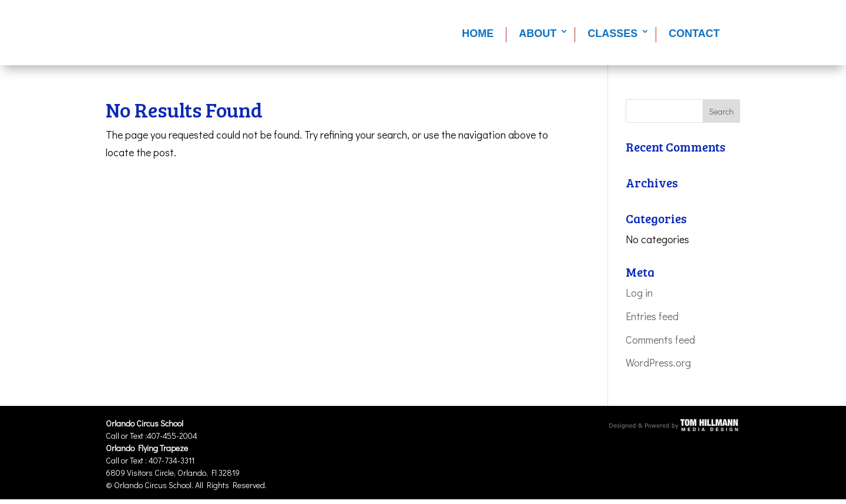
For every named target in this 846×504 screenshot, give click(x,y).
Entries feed (652, 316)
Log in (639, 293)
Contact (694, 33)
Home (478, 33)
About (538, 33)
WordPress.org (658, 362)
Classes (612, 33)
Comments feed (660, 340)
